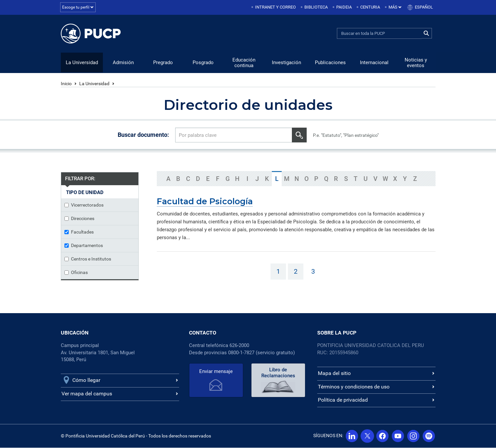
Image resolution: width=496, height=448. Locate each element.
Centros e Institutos (88, 259)
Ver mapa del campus (87, 394)
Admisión (123, 63)
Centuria (370, 7)
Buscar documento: (143, 135)
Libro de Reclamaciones (278, 373)
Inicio (66, 84)
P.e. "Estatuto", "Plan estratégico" (346, 136)
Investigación (286, 63)
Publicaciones (330, 63)
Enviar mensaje (216, 372)
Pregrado (163, 63)
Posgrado (203, 63)
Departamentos (84, 246)
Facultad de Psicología (205, 202)
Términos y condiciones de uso (354, 387)
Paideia (344, 7)
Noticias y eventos (416, 63)
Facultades (79, 232)
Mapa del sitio (334, 373)
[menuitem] (274, 7)
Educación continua (244, 63)
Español (424, 7)
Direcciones (79, 219)
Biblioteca (316, 7)
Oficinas (76, 273)
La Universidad (82, 63)
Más (395, 7)
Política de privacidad (343, 400)
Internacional (374, 63)
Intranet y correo (275, 7)
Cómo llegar (86, 380)
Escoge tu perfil (79, 7)
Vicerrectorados (84, 205)
